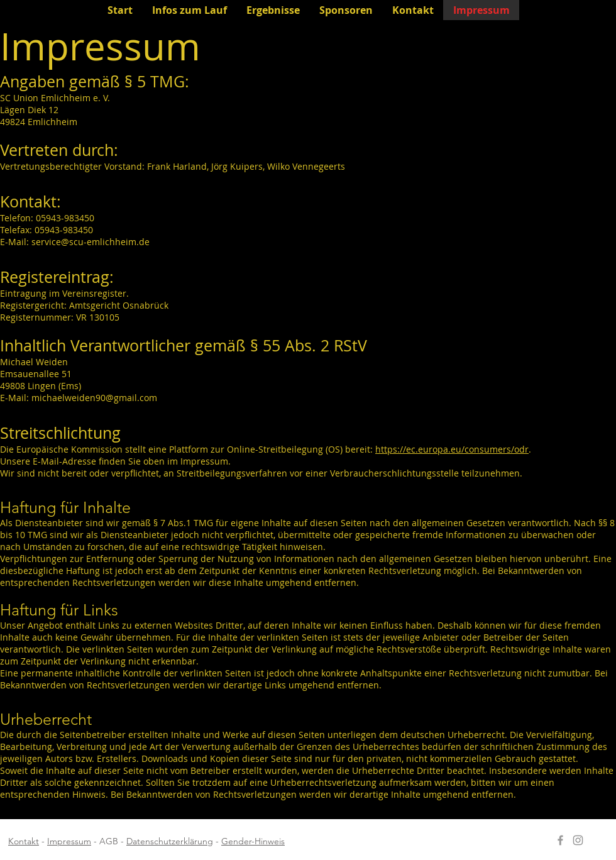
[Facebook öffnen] (560, 840)
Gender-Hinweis (253, 841)
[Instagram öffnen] (578, 840)
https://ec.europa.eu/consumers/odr (452, 449)
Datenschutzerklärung (170, 841)
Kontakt (24, 841)
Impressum (69, 841)
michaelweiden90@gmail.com (94, 398)
